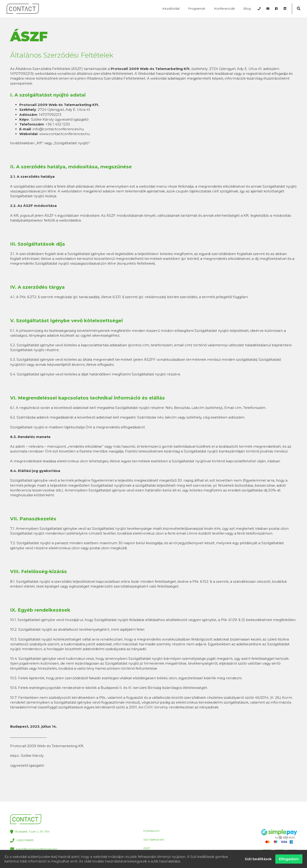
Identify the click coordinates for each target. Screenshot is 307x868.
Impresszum (152, 831)
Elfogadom (289, 860)
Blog (247, 8)
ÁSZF (147, 848)
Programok (197, 8)
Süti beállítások (258, 860)
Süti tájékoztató (154, 840)
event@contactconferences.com (34, 849)
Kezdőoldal (171, 8)
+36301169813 (22, 841)
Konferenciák (225, 8)
